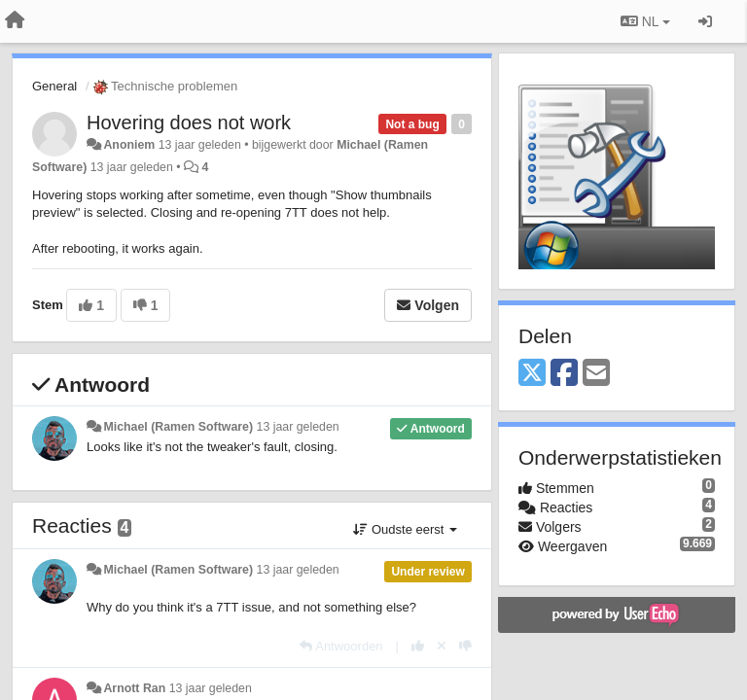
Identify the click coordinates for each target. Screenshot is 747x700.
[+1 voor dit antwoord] (418, 646)
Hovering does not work (189, 122)
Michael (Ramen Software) (178, 427)
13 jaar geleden (298, 427)
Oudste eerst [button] (405, 529)
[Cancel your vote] (442, 646)
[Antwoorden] (341, 646)
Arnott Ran (134, 688)
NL (645, 21)
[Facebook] (564, 374)
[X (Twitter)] (532, 374)
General (54, 86)
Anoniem (129, 145)
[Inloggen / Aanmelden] (705, 21)
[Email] (596, 374)
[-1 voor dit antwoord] (465, 646)
